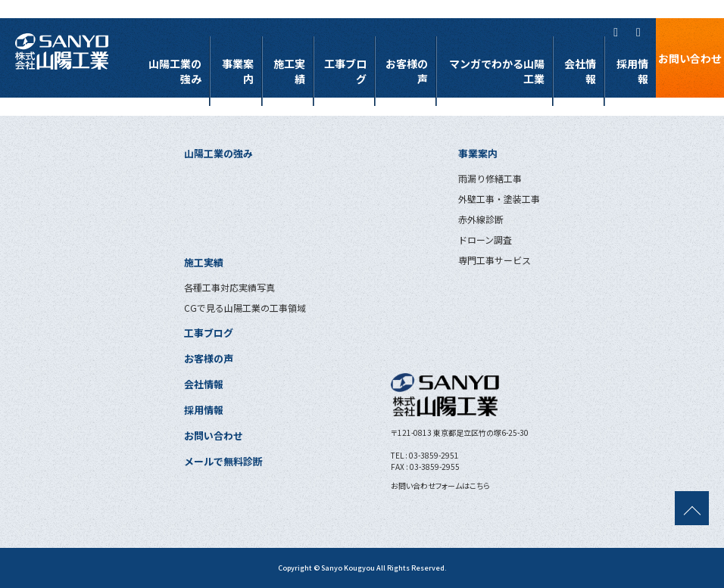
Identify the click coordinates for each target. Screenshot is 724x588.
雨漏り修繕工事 (490, 178)
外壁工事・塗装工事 (499, 199)
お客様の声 (407, 71)
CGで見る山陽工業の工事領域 (245, 308)
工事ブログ (345, 71)
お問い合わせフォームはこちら (440, 485)
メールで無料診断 (223, 461)
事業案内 (238, 71)
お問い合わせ (690, 58)
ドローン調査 (485, 240)
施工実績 (289, 71)
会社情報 (580, 71)
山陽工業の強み (175, 71)
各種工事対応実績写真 (229, 287)
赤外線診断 (481, 219)
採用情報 (632, 71)
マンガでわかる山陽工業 (497, 71)
